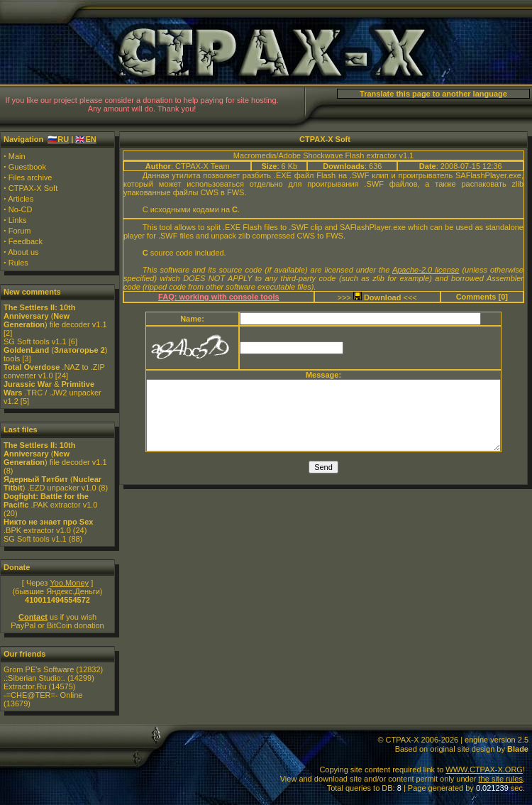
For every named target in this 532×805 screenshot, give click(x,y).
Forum (20, 231)
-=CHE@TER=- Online (43, 695)
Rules (18, 263)
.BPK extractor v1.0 (48, 526)
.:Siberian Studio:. (34, 678)
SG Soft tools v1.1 (35, 341)
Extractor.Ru (25, 686)
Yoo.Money (69, 583)
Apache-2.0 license (426, 270)
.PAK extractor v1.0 (50, 500)
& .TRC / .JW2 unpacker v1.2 (52, 393)
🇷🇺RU (58, 139)
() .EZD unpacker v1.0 (52, 483)
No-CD (21, 209)
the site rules (501, 779)
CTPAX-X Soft (33, 188)
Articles (21, 199)
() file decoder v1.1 (55, 316)
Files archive (31, 177)
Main (17, 156)
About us (23, 252)
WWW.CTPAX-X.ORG (484, 770)
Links (18, 220)
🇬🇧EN (85, 139)
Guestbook (27, 167)
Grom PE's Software (39, 669)
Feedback (26, 241)
